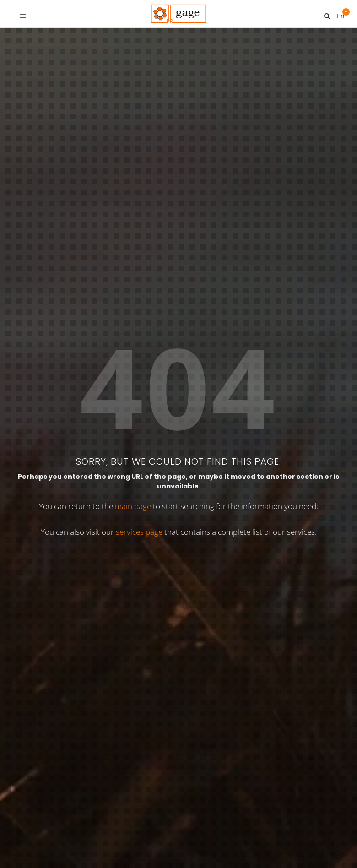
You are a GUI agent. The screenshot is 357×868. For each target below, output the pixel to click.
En (340, 12)
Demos (193, 827)
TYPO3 (117, 827)
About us (232, 827)
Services (154, 827)
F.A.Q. (270, 827)
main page (133, 237)
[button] (285, 787)
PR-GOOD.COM (234, 553)
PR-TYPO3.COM (234, 399)
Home (83, 827)
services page (139, 263)
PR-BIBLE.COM (231, 479)
